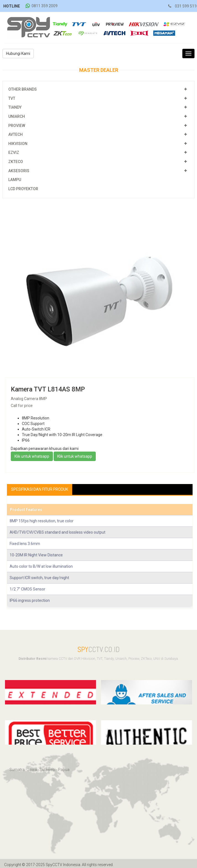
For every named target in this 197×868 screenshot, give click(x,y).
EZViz (14, 152)
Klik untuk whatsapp (32, 456)
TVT (12, 98)
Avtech (15, 134)
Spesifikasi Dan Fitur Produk (40, 489)
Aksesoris (19, 171)
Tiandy (15, 107)
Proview (17, 126)
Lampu (15, 180)
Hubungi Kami (18, 54)
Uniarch (17, 116)
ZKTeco (16, 162)
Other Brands (23, 89)
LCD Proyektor (23, 189)
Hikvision (18, 144)
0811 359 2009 (45, 6)
